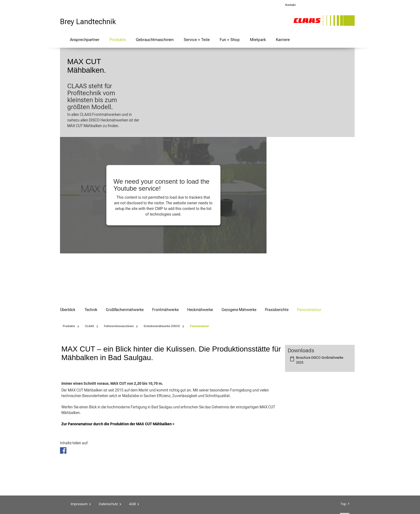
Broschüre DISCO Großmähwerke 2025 (320, 221)
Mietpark (258, 40)
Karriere (283, 40)
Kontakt (290, 5)
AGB (132, 462)
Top (343, 462)
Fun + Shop (230, 40)
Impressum (79, 462)
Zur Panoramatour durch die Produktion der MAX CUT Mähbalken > (118, 382)
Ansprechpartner (85, 40)
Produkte (118, 40)
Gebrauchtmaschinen (155, 40)
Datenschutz (108, 462)
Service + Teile (197, 40)
